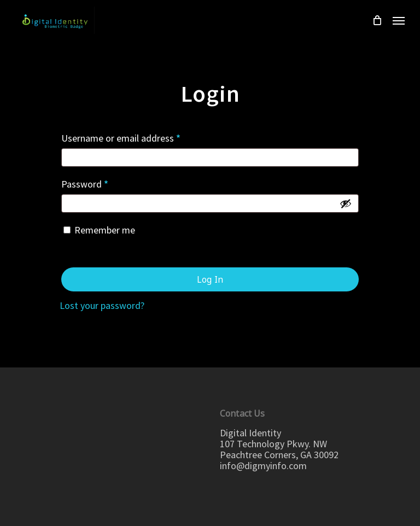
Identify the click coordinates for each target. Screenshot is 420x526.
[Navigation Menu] (399, 20)
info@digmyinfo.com (263, 466)
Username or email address (121, 138)
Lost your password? (102, 305)
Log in (210, 279)
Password (85, 184)
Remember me (105, 230)
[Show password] (346, 203)
